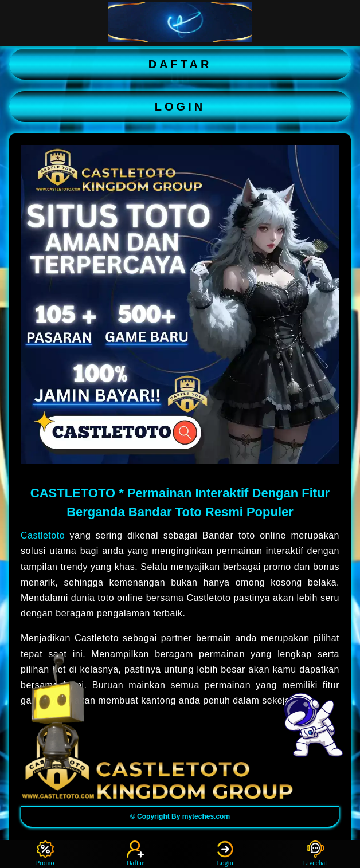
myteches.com (206, 816)
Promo (45, 854)
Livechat (315, 854)
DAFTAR (180, 64)
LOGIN (180, 107)
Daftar (135, 854)
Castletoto (43, 535)
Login (225, 854)
